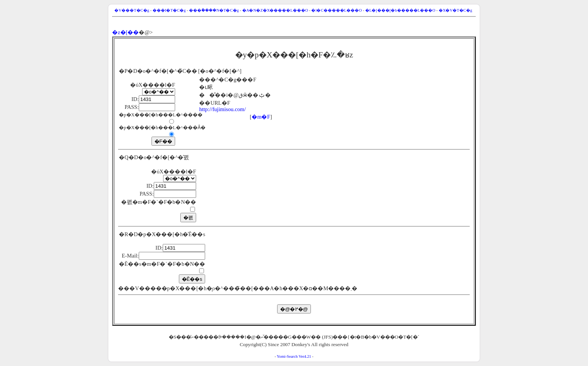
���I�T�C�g (169, 10)
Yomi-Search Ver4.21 (294, 356)
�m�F (261, 117)
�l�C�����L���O (336, 10)
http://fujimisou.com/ (222, 109)
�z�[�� (125, 32)
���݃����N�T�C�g (214, 10)
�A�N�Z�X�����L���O (275, 10)
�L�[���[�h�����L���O (400, 10)
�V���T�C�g (132, 10)
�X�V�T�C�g (455, 10)
